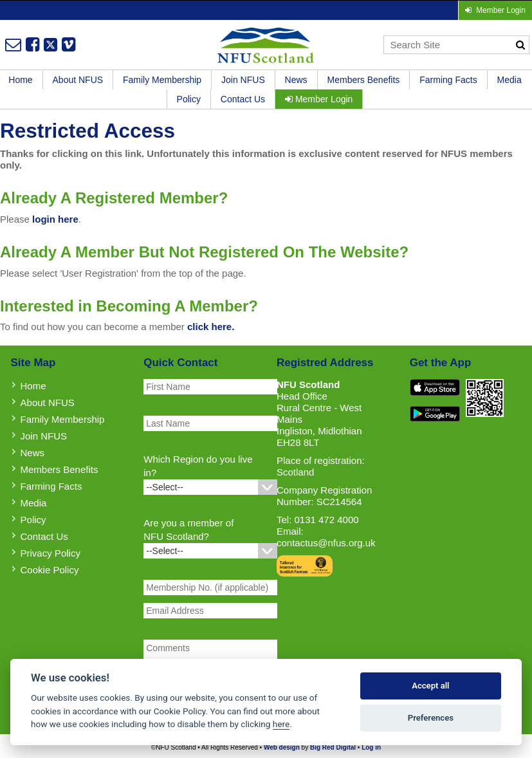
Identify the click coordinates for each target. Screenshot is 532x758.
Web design (282, 747)
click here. (211, 327)
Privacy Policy (50, 553)
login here (55, 219)
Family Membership (162, 80)
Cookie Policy (50, 570)
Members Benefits (364, 80)
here (281, 724)
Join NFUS (243, 80)
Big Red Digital (333, 747)
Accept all (430, 686)
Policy (189, 99)
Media (509, 80)
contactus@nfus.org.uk (326, 543)
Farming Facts (448, 80)
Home (33, 386)
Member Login (319, 99)
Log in (371, 747)
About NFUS (78, 80)
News (296, 80)
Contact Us (243, 99)
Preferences (431, 718)
